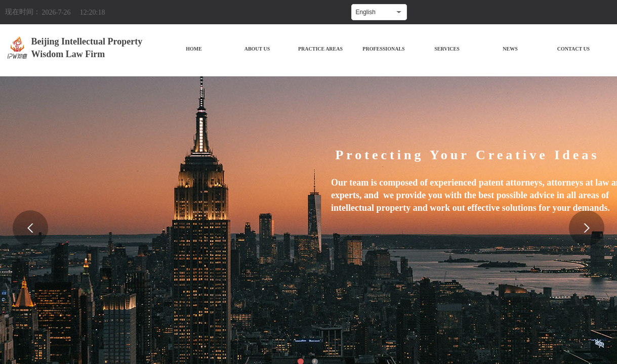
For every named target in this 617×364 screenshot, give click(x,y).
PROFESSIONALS (383, 49)
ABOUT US (257, 49)
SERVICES (447, 49)
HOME (194, 49)
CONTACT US (573, 49)
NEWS (510, 49)
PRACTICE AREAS (320, 49)
